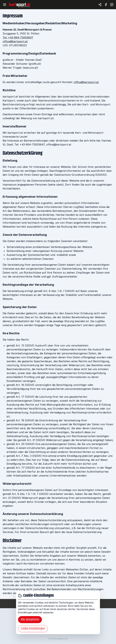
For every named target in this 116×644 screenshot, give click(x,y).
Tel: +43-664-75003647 (18, 37)
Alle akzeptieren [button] (30, 620)
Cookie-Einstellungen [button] (33, 629)
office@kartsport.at (15, 41)
